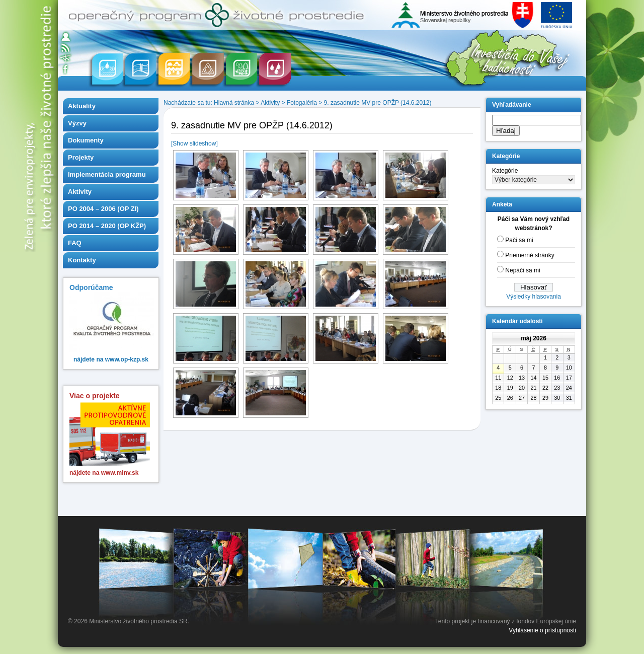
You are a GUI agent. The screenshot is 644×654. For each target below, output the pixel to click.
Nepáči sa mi (522, 270)
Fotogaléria (302, 103)
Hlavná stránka (234, 103)
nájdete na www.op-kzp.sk (111, 359)
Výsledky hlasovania (534, 297)
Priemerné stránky (530, 255)
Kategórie (505, 171)
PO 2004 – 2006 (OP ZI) (103, 209)
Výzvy (77, 123)
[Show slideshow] (194, 143)
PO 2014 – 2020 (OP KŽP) (107, 226)
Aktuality (82, 106)
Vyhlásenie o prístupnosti (542, 630)
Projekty (81, 157)
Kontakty (82, 260)
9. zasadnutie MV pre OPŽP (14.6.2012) (378, 103)
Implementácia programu (107, 174)
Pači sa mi (519, 240)
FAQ (75, 243)
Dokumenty (86, 140)
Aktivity (80, 192)
